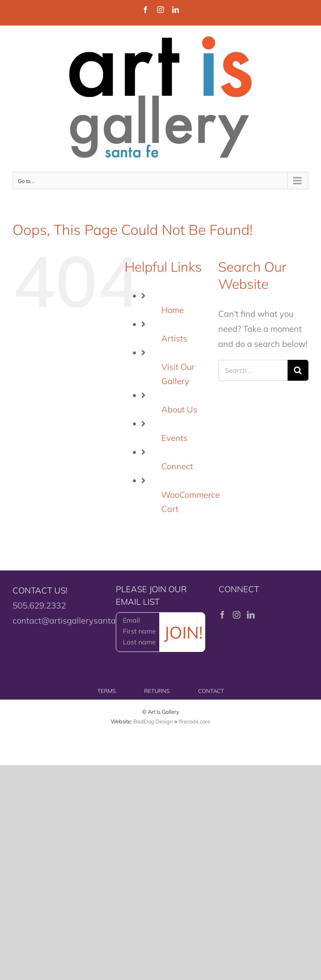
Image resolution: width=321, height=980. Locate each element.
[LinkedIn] (251, 615)
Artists (174, 338)
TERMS (107, 691)
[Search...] (253, 370)
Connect (177, 466)
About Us (179, 409)
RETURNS (157, 691)
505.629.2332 (39, 605)
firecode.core (195, 721)
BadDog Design (153, 721)
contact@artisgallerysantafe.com (76, 620)
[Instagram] (237, 615)
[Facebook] (222, 615)
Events (175, 438)
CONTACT (211, 691)
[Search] (298, 370)
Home (173, 310)
